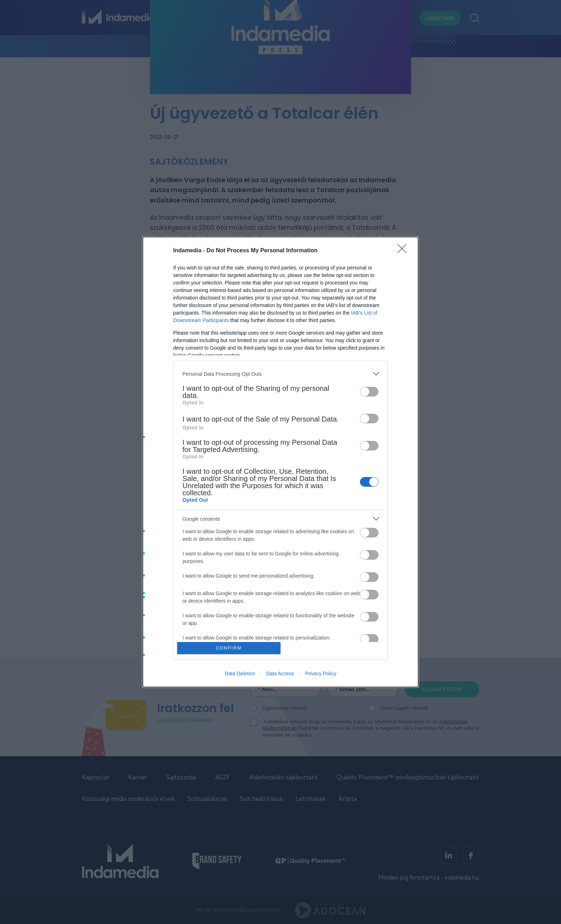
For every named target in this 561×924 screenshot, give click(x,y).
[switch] (369, 392)
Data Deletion (240, 673)
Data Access (280, 673)
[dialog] (280, 462)
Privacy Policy (321, 673)
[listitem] (280, 374)
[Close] (404, 251)
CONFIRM (229, 648)
